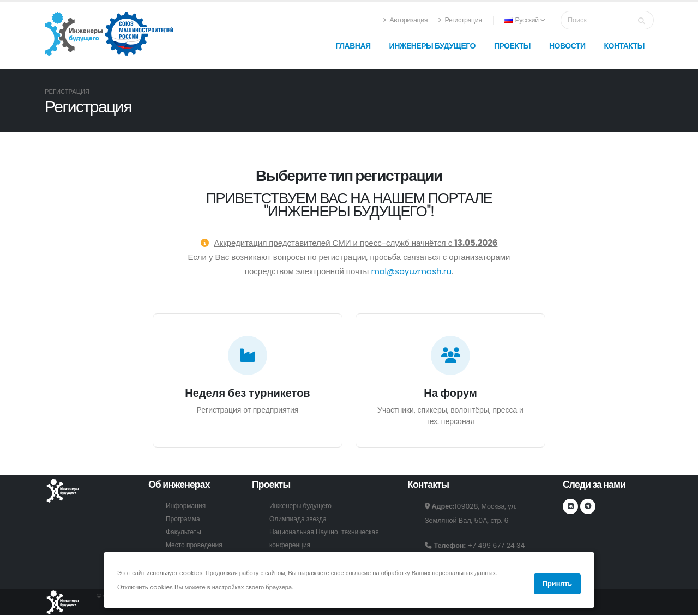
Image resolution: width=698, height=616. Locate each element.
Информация (187, 506)
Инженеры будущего (432, 46)
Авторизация (405, 20)
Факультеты (184, 532)
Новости (567, 46)
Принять (557, 584)
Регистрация (460, 20)
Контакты (624, 46)
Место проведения (195, 545)
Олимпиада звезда (299, 519)
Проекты (512, 46)
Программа (184, 519)
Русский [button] (524, 20)
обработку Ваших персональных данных (438, 573)
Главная (353, 46)
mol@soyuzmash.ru (411, 271)
